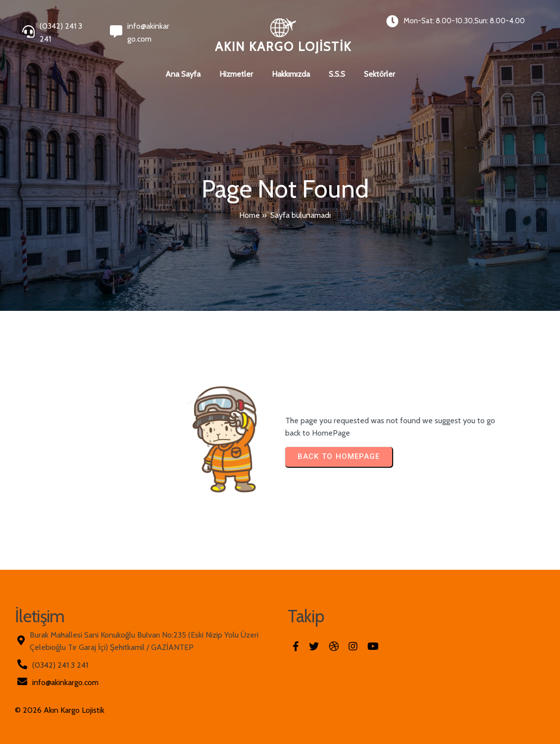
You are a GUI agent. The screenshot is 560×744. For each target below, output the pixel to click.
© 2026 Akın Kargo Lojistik (60, 710)
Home (250, 215)
